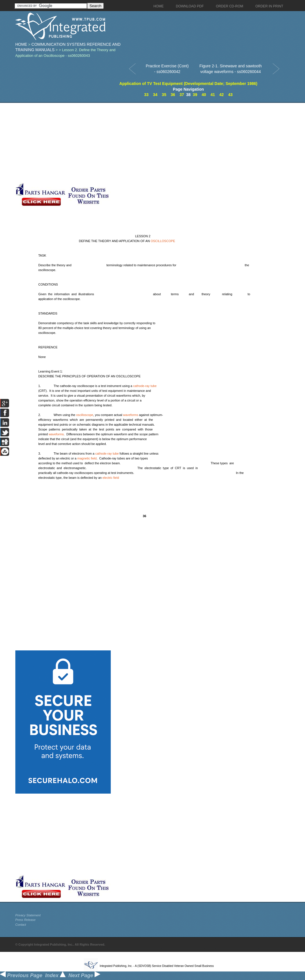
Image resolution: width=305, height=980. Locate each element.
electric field (111, 478)
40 (204, 95)
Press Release (26, 920)
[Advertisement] (136, 143)
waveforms (130, 415)
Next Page (84, 975)
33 (147, 95)
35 (164, 95)
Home (21, 44)
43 (230, 95)
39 (195, 95)
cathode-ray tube (145, 386)
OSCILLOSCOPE (163, 241)
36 (173, 95)
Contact (21, 925)
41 (213, 95)
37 (182, 95)
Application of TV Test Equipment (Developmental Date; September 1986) (188, 84)
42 (222, 95)
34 (155, 95)
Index (55, 975)
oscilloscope (85, 415)
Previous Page (21, 975)
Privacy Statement (28, 915)
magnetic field (87, 458)
